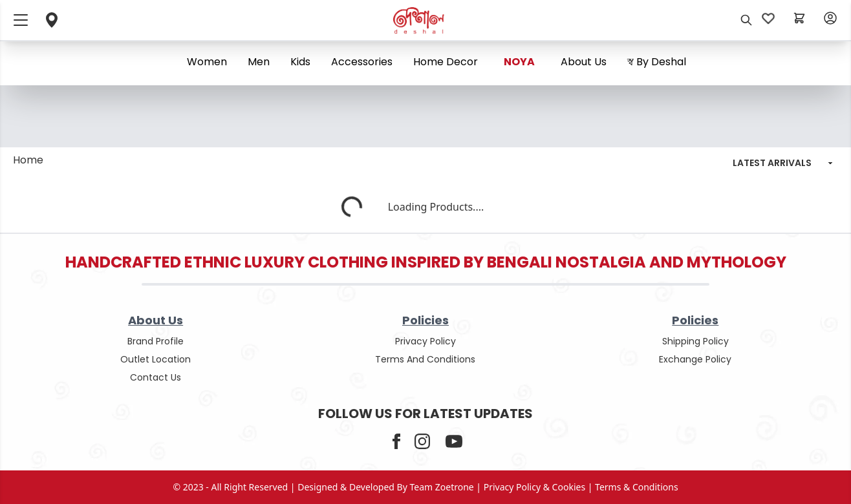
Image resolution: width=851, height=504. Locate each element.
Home (28, 160)
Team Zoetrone (442, 487)
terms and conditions (425, 359)
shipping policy (695, 341)
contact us (156, 377)
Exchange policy (695, 359)
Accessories (362, 62)
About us (584, 62)
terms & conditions (637, 487)
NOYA (519, 62)
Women (207, 62)
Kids (300, 62)
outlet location (156, 359)
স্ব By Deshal (657, 62)
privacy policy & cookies (534, 487)
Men (259, 62)
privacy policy (425, 341)
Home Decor (446, 62)
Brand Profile (156, 341)
